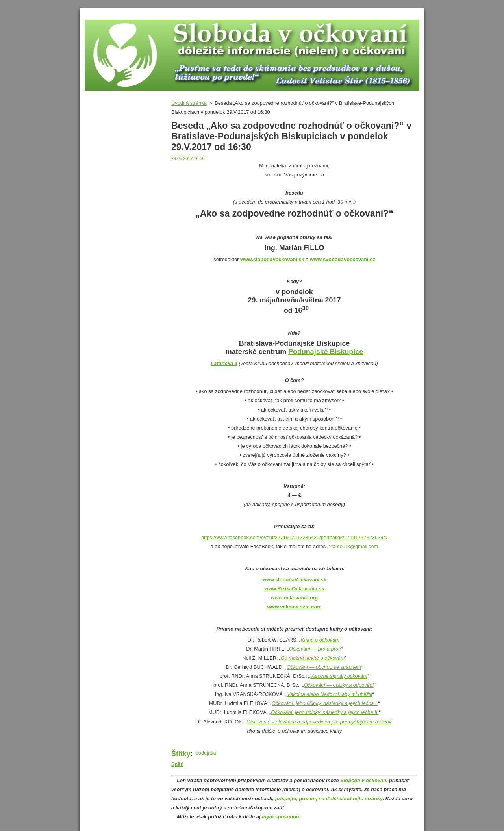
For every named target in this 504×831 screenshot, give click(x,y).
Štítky (181, 754)
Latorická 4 (224, 363)
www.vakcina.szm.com (294, 607)
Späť (177, 764)
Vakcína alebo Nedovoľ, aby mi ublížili (330, 694)
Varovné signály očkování (339, 676)
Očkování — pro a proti (315, 649)
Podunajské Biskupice (326, 352)
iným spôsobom (281, 817)
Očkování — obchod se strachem (324, 667)
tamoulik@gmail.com (355, 546)
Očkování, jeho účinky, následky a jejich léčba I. (325, 703)
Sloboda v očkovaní (364, 780)
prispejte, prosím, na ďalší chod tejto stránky (329, 799)
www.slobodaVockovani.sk (294, 580)
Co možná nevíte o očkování (313, 658)
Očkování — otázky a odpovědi (339, 685)
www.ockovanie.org (295, 598)
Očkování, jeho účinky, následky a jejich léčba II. (325, 712)
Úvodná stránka (189, 103)
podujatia (206, 753)
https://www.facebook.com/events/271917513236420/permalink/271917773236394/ (294, 537)
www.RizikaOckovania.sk (294, 589)
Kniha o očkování (320, 640)
